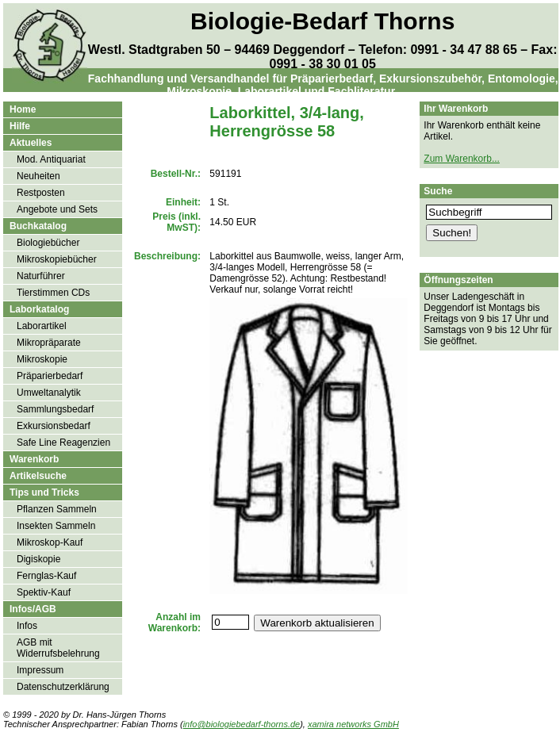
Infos (27, 626)
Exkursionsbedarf (54, 426)
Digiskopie (38, 559)
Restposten (41, 193)
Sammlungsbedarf (55, 409)
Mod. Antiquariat (51, 159)
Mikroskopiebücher (57, 259)
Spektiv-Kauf (44, 592)
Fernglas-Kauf (46, 576)
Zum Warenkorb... (462, 159)
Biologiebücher (48, 243)
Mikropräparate (49, 343)
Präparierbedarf (50, 376)
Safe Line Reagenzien (63, 443)
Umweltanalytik (49, 393)
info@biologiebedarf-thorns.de (242, 724)
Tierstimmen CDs (53, 293)
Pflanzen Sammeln (57, 509)
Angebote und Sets (57, 209)
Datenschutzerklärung (63, 687)
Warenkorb (34, 459)
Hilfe (20, 126)
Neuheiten (38, 176)
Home (23, 109)
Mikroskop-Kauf (50, 542)
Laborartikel (42, 326)
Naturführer (41, 276)
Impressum (40, 670)
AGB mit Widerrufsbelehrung (58, 648)
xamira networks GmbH (353, 724)
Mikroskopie (42, 359)
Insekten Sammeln (56, 526)
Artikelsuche (38, 476)
